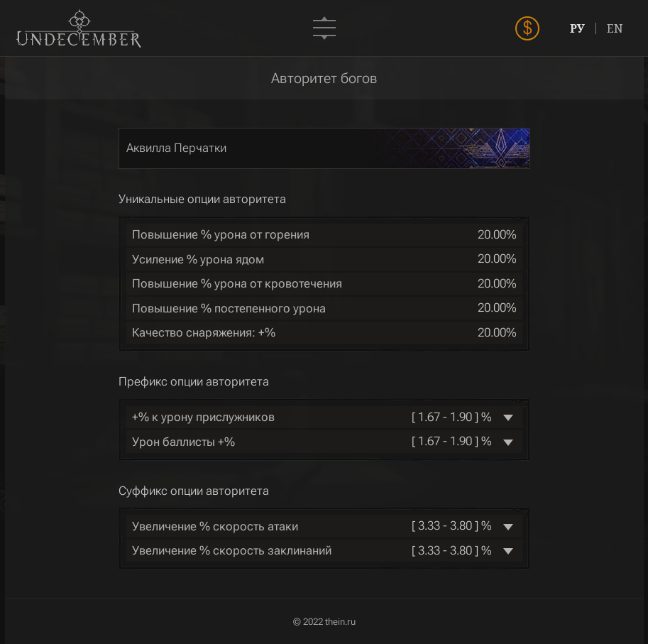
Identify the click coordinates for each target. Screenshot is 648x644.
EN (615, 28)
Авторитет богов (324, 78)
